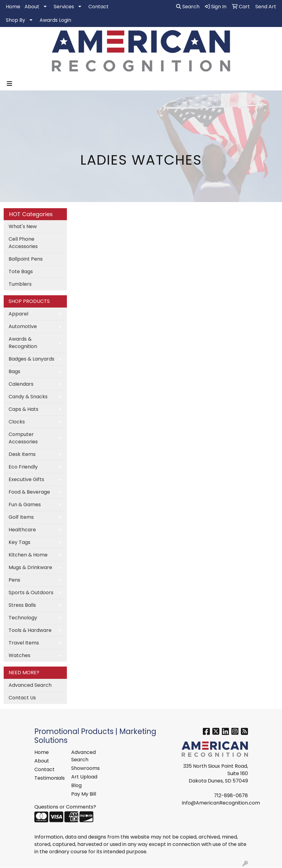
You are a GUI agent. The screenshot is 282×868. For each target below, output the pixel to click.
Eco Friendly (23, 467)
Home (13, 7)
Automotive (23, 326)
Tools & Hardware (30, 630)
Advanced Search (30, 685)
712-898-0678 (231, 795)
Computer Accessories (23, 438)
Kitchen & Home (28, 555)
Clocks (17, 422)
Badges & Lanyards (31, 359)
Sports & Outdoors (31, 593)
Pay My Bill (84, 794)
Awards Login (55, 20)
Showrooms (85, 768)
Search (188, 7)
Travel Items (24, 643)
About (32, 7)
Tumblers (20, 284)
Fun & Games (25, 505)
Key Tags (19, 542)
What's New (23, 226)
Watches (19, 655)
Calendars (21, 384)
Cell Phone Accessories (23, 243)
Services (64, 7)
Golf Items (21, 517)
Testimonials (49, 778)
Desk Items (22, 454)
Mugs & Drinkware (30, 567)
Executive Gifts (26, 479)
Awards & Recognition (23, 343)
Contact (99, 7)
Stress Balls (22, 605)
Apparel (18, 314)
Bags (14, 371)
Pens (14, 580)
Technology (23, 618)
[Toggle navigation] (10, 84)
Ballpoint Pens (26, 259)
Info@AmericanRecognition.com (221, 803)
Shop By (15, 20)
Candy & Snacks (28, 397)
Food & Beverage (29, 492)
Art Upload (84, 777)
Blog (76, 785)
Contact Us (22, 698)
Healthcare (22, 530)
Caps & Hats (23, 409)
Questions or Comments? (65, 807)
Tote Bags (21, 271)
